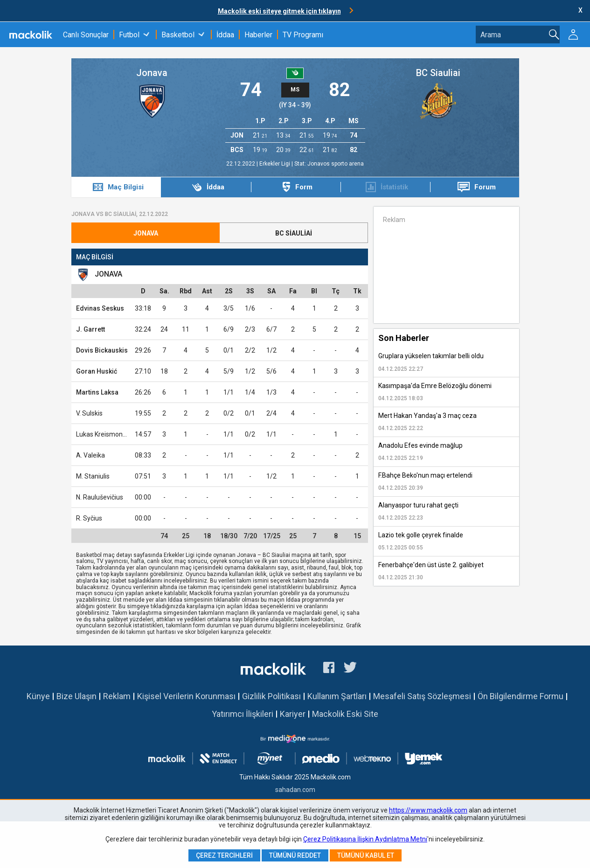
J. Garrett (90, 329)
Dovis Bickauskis (102, 350)
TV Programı (303, 35)
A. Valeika (90, 455)
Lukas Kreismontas (104, 434)
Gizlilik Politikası (271, 696)
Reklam (117, 696)
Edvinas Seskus (100, 308)
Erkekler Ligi (275, 164)
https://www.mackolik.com (428, 810)
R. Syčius (89, 518)
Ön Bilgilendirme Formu (521, 696)
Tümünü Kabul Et (366, 855)
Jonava (152, 73)
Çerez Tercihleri (224, 855)
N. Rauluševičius (100, 497)
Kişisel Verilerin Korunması (186, 696)
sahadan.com (295, 790)
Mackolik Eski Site (345, 714)
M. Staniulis (93, 476)
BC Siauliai (438, 73)
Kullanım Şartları (337, 696)
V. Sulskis (89, 413)
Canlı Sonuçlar (86, 35)
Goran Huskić (97, 371)
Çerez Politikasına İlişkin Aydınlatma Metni (365, 839)
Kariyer (293, 714)
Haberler (258, 35)
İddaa (225, 35)
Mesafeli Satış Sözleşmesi (422, 696)
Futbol (129, 35)
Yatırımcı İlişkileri (243, 714)
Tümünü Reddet (295, 855)
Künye (38, 696)
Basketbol (178, 35)
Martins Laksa (97, 392)
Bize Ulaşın (76, 696)
